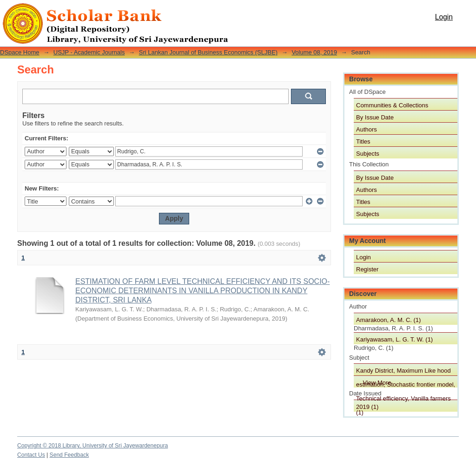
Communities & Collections (392, 105)
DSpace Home (20, 52)
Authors (367, 129)
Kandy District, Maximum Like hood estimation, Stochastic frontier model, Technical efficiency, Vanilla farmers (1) (406, 371)
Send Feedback (69, 455)
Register (367, 269)
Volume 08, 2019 (314, 52)
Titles (363, 141)
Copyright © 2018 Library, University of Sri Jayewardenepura (93, 446)
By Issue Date (375, 117)
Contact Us (31, 455)
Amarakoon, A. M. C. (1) (388, 320)
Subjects (368, 154)
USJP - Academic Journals (89, 52)
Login (444, 17)
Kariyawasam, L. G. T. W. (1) (394, 339)
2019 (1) (367, 407)
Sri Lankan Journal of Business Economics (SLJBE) (208, 52)
